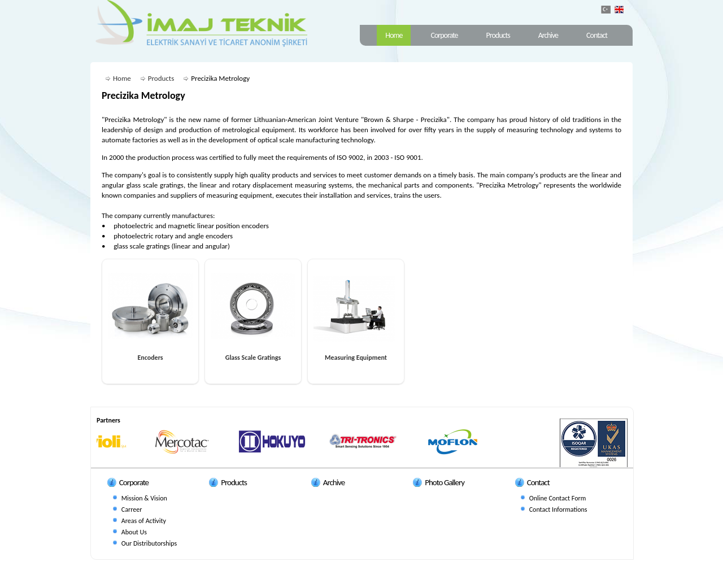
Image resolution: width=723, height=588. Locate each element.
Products (498, 35)
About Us (134, 532)
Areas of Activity (144, 521)
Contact (597, 35)
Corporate (444, 35)
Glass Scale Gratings (253, 358)
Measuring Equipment (356, 358)
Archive (548, 35)
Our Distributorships (149, 543)
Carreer (132, 509)
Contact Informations (558, 509)
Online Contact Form (558, 498)
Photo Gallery (445, 482)
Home (394, 35)
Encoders (150, 358)
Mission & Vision (144, 498)
